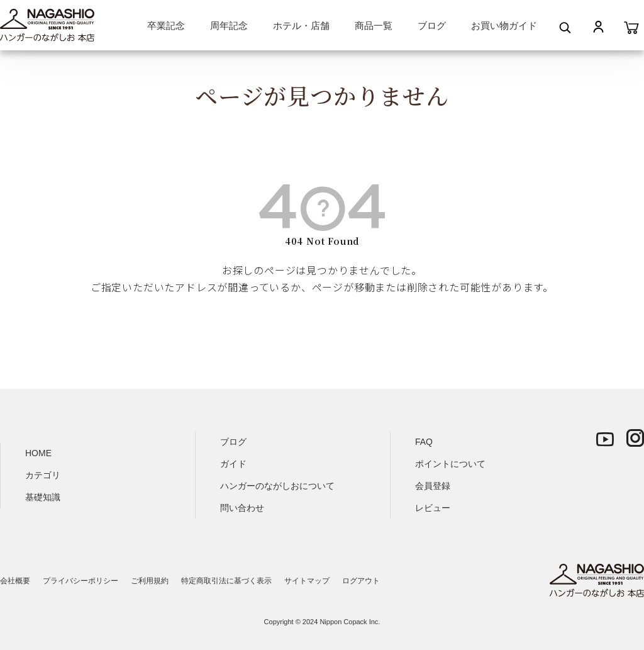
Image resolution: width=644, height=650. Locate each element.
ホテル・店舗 (301, 25)
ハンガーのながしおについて (277, 486)
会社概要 (15, 581)
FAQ (424, 442)
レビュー (433, 508)
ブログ (432, 25)
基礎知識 (43, 497)
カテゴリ (43, 475)
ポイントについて (450, 464)
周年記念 (229, 25)
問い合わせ (242, 508)
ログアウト (361, 581)
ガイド (233, 464)
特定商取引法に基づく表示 (226, 581)
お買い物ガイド (504, 25)
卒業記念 (166, 25)
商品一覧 (374, 25)
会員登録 (433, 486)
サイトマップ (307, 581)
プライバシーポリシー (80, 581)
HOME (38, 453)
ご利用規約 (150, 581)
